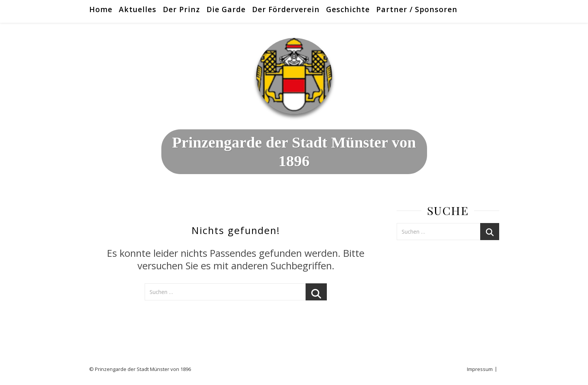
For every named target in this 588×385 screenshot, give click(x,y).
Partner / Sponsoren (417, 9)
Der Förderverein (286, 9)
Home (101, 9)
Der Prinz (181, 9)
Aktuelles (138, 9)
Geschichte (348, 9)
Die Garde (226, 9)
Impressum (480, 369)
